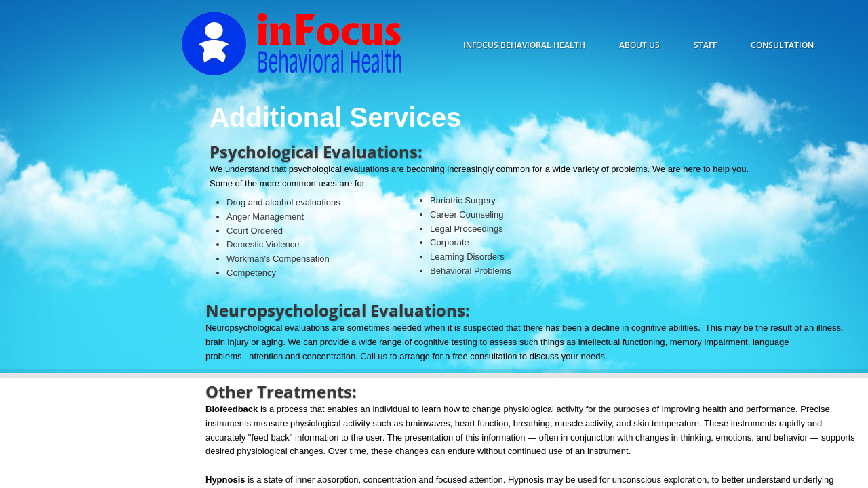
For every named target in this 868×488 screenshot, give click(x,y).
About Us (639, 45)
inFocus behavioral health (524, 45)
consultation (782, 45)
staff (705, 45)
